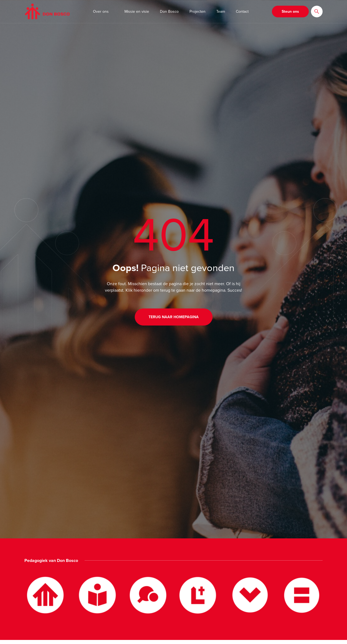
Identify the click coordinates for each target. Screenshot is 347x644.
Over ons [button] (101, 12)
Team (221, 12)
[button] (317, 12)
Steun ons (290, 12)
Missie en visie (137, 12)
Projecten (197, 12)
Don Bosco (169, 12)
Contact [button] (242, 12)
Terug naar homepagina (174, 317)
